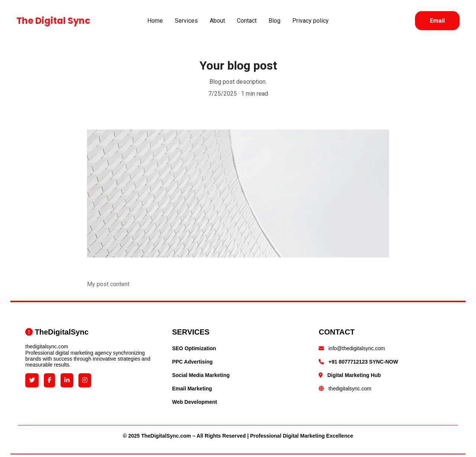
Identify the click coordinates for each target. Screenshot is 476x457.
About (217, 21)
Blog (274, 21)
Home (155, 21)
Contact (247, 21)
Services (186, 21)
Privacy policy (311, 21)
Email (437, 21)
